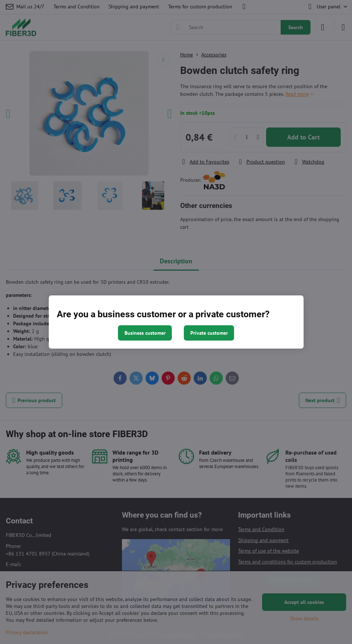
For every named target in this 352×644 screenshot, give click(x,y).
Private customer (209, 333)
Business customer (145, 333)
